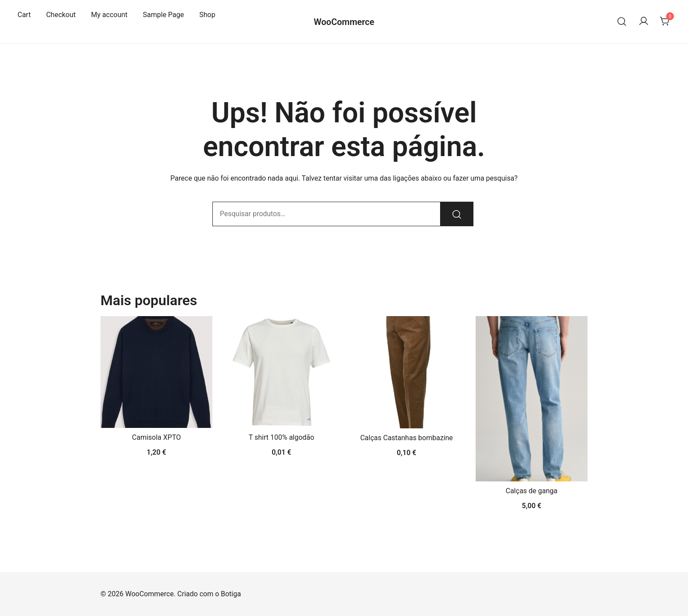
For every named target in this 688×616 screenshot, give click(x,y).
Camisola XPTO (156, 437)
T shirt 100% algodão (281, 437)
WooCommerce (344, 22)
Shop (207, 15)
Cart (24, 15)
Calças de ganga (532, 491)
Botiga (231, 594)
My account (109, 15)
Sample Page (164, 15)
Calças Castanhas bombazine (407, 438)
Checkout (61, 15)
